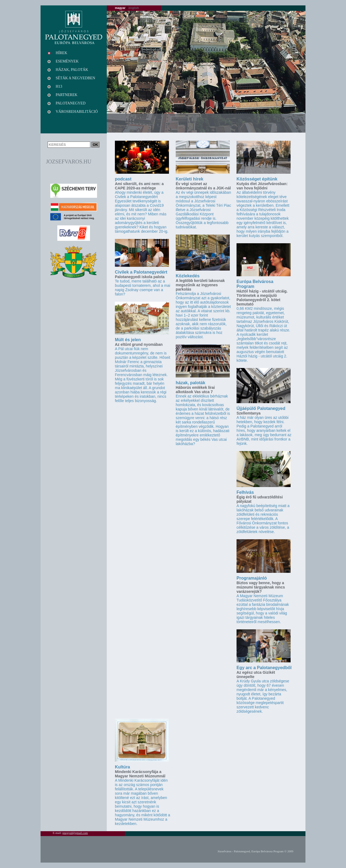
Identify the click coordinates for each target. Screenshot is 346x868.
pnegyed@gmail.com (75, 833)
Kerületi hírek (189, 179)
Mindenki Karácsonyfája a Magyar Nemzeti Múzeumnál (140, 774)
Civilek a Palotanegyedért (141, 272)
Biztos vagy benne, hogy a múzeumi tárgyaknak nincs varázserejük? (261, 587)
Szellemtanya (249, 413)
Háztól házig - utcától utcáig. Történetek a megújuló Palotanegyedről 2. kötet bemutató (262, 298)
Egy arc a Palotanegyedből (264, 668)
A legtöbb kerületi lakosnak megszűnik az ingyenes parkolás (200, 285)
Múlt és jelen (128, 340)
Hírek (61, 53)
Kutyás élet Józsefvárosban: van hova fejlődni (262, 186)
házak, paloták (190, 383)
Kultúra (122, 767)
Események (67, 61)
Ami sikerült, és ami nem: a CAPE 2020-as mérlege (139, 186)
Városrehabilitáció (77, 112)
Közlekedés (188, 276)
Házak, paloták (72, 70)
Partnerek (66, 95)
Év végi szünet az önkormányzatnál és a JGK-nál (203, 186)
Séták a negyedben (75, 78)
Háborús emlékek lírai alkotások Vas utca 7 (195, 390)
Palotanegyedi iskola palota (140, 277)
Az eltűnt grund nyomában (139, 344)
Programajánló (252, 578)
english (134, 8)
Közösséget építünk (257, 179)
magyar (120, 8)
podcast (123, 179)
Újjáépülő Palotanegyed (261, 408)
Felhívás (245, 492)
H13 (59, 86)
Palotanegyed (71, 103)
